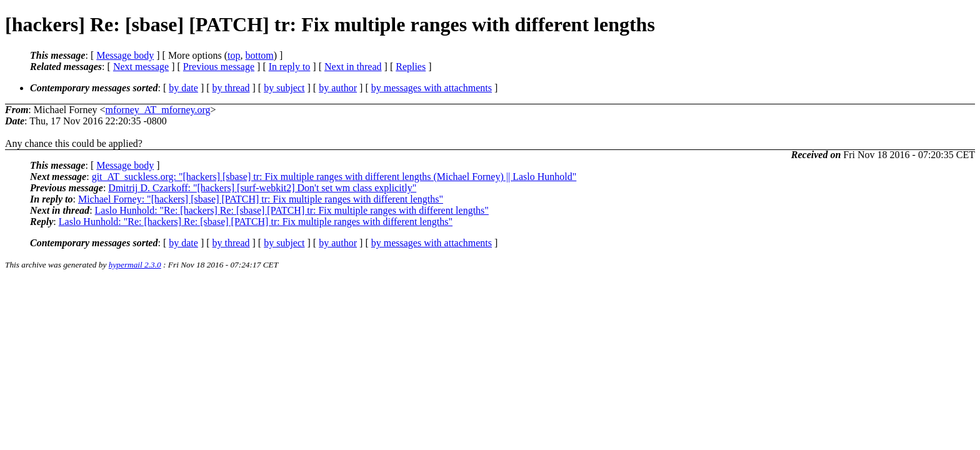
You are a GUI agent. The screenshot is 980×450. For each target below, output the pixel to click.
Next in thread (353, 67)
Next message (141, 67)
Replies (411, 67)
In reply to (290, 67)
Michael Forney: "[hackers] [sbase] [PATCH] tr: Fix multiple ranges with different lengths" (261, 199)
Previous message (219, 67)
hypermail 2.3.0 (135, 265)
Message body (125, 55)
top (234, 55)
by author (338, 88)
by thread (231, 88)
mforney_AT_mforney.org (158, 110)
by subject (284, 88)
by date (183, 88)
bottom (259, 55)
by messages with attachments (432, 88)
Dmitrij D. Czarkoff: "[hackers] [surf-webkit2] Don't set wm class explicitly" (262, 188)
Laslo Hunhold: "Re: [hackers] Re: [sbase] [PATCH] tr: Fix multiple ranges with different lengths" (292, 210)
